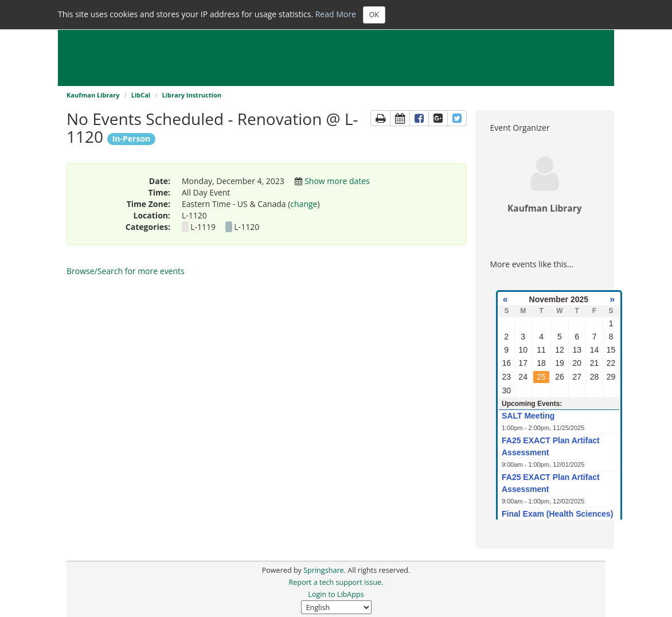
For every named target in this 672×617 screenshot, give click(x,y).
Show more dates (337, 181)
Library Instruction (191, 95)
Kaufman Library (93, 95)
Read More (336, 13)
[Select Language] (336, 607)
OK (374, 15)
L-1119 (204, 227)
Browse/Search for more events (126, 271)
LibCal (141, 95)
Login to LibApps (336, 594)
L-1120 (247, 227)
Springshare (323, 570)
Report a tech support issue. (336, 582)
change (304, 204)
